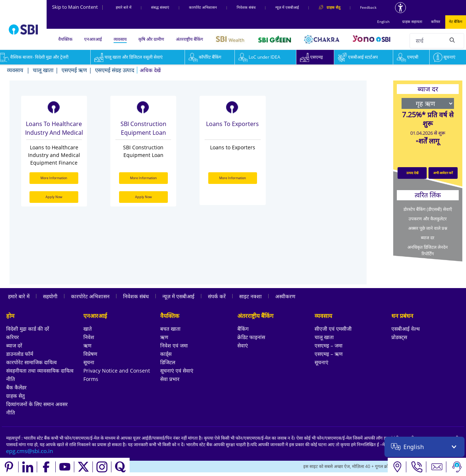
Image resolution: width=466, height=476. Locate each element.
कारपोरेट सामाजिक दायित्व (31, 362)
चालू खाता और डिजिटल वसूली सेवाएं (129, 57)
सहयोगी (50, 296)
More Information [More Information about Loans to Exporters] (233, 178)
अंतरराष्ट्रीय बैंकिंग (189, 39)
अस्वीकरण (285, 296)
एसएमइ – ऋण (329, 354)
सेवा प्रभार (170, 379)
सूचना (89, 362)
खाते (88, 329)
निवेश (89, 337)
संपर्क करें (217, 296)
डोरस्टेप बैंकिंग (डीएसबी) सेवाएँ (428, 209)
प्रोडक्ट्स (399, 337)
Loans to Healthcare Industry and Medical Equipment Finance (54, 129)
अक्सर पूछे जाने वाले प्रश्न (428, 228)
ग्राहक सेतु (15, 396)
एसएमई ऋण (74, 70)
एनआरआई (93, 39)
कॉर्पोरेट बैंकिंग (205, 57)
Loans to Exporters (232, 124)
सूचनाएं (444, 57)
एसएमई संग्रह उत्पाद (115, 70)
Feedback (368, 7)
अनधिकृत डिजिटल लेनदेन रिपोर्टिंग (428, 250)
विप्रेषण (90, 354)
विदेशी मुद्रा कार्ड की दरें (28, 329)
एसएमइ (311, 57)
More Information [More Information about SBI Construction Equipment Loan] (143, 178)
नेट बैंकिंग (456, 21)
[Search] (452, 40)
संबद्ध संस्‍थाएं (160, 7)
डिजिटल (168, 362)
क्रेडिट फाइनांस (251, 337)
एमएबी (408, 57)
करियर (436, 21)
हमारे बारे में (124, 7)
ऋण (87, 345)
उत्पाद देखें (412, 173)
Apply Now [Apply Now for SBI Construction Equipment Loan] (143, 197)
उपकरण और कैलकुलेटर (428, 219)
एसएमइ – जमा (329, 345)
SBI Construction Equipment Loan (143, 128)
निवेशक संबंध (246, 7)
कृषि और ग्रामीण (151, 39)
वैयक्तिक (65, 39)
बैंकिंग (243, 329)
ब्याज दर (428, 238)
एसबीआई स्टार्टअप (358, 57)
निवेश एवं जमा (174, 345)
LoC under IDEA (259, 57)
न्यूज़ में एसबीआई (287, 7)
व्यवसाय (120, 39)
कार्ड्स (166, 354)
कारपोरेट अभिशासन (203, 7)
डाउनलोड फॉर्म (20, 354)
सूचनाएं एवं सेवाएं (177, 371)
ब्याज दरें (14, 345)
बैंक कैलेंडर (16, 387)
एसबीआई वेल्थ (406, 329)
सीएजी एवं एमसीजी (333, 329)
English (383, 21)
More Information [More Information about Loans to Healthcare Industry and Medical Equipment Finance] (54, 178)
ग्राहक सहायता (412, 21)
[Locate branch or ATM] (397, 467)
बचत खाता (170, 329)
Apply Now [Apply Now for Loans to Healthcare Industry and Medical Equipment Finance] (54, 197)
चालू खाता (43, 70)
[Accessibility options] (400, 8)
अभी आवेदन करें (443, 173)
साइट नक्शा (250, 296)
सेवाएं (243, 345)
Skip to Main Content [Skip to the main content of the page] (78, 7)
